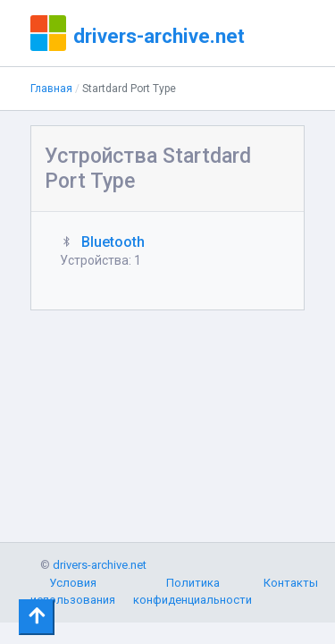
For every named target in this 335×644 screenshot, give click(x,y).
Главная (51, 89)
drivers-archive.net (159, 36)
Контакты (291, 583)
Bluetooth (113, 242)
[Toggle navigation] (37, 617)
